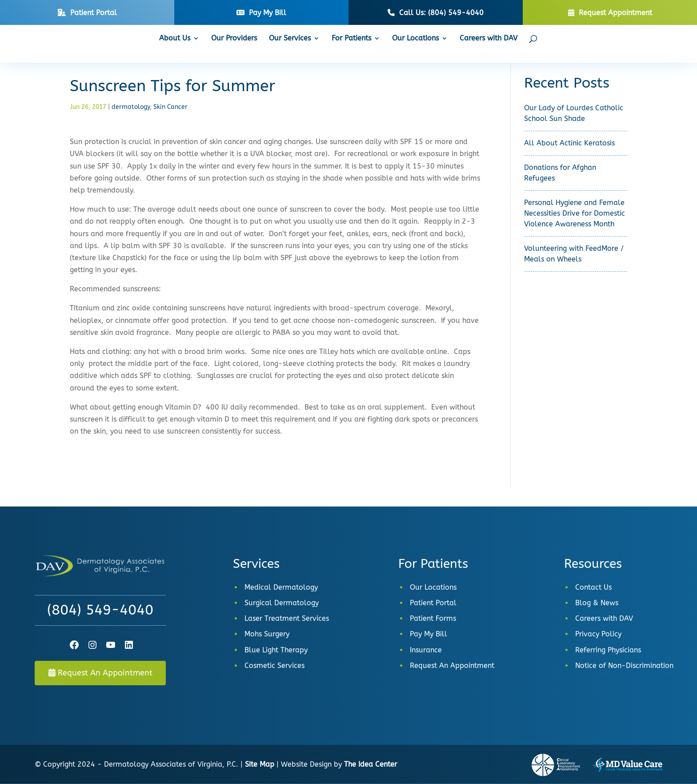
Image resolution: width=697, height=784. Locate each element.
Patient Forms (433, 618)
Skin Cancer (170, 107)
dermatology (131, 107)
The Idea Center (371, 764)
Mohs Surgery (267, 634)
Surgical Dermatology (282, 603)
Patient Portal (433, 603)
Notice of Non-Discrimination (624, 665)
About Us (175, 39)
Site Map (260, 764)
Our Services (290, 39)
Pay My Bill (429, 634)
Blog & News (597, 603)
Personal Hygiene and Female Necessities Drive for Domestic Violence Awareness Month (575, 213)
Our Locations (415, 39)
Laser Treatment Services (287, 618)
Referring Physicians (608, 650)
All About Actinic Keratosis (569, 143)
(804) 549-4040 (100, 610)
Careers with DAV (489, 39)
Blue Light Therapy (276, 650)
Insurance (426, 650)
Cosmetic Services (274, 665)
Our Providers (234, 39)
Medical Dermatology (281, 587)
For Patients (351, 39)
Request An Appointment (100, 673)
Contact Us (593, 587)
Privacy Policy (598, 634)
